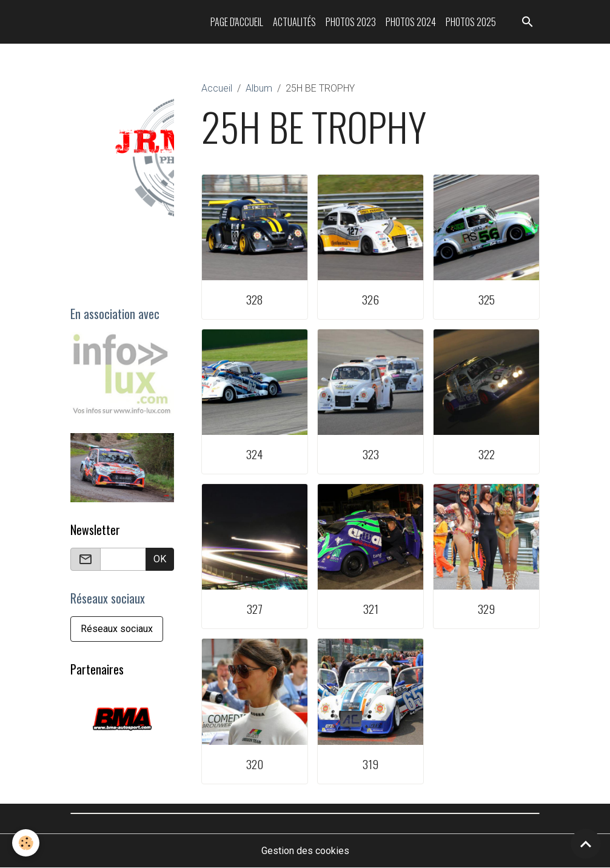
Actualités (294, 22)
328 (254, 299)
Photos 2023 (351, 22)
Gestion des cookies (305, 851)
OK (160, 559)
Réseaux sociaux (117, 629)
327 (255, 609)
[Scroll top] (586, 844)
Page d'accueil (237, 22)
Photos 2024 (411, 22)
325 (487, 299)
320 (255, 764)
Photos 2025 (471, 22)
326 (370, 299)
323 (371, 454)
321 (371, 609)
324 (254, 454)
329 (486, 609)
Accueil (217, 88)
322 (487, 454)
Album (259, 88)
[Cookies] (26, 843)
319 (370, 764)
